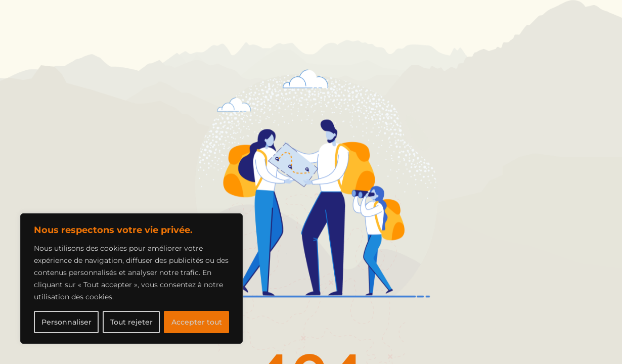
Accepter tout (197, 322)
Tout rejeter (131, 322)
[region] (131, 279)
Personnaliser (66, 322)
